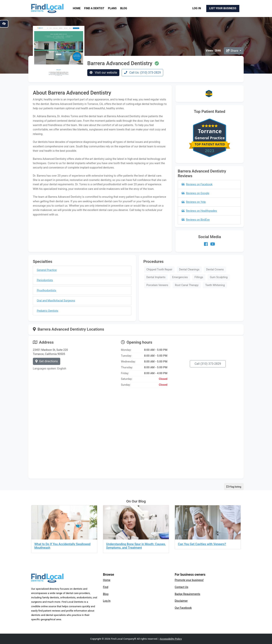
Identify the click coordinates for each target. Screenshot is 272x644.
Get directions (47, 361)
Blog (124, 8)
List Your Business (223, 8)
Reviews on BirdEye (196, 220)
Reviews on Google (195, 193)
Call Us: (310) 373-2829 (143, 73)
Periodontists (45, 280)
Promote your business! (189, 580)
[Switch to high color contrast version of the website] (4, 24)
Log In (197, 8)
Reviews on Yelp (194, 202)
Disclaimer (181, 601)
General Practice (47, 270)
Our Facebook (183, 608)
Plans (112, 8)
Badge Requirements (187, 594)
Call (208, 364)
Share (233, 51)
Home (77, 8)
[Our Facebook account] (206, 244)
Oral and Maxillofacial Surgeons (56, 301)
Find (106, 587)
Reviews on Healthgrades (199, 211)
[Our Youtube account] (213, 244)
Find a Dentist (94, 8)
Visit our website (103, 73)
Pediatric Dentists (48, 311)
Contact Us (182, 587)
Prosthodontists (46, 290)
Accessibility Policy (171, 639)
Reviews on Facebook (197, 184)
